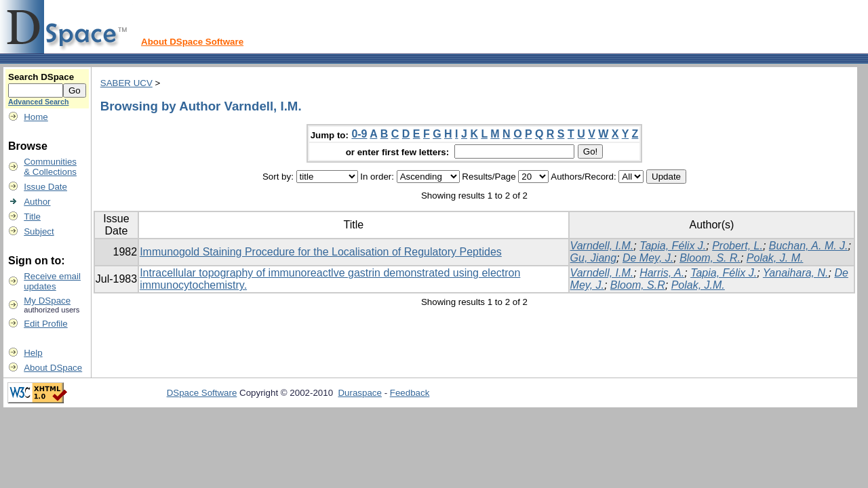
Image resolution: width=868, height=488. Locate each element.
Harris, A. (662, 273)
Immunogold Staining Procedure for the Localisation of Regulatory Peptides (321, 252)
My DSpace (47, 301)
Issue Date (45, 187)
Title (32, 217)
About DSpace (53, 368)
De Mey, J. (648, 258)
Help (33, 353)
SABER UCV (126, 83)
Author (37, 202)
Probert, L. (737, 246)
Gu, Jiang (593, 258)
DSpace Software (202, 393)
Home (36, 117)
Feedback (410, 393)
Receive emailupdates (52, 281)
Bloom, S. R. (710, 258)
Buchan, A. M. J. (809, 246)
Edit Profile (45, 324)
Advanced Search (38, 102)
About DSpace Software (192, 42)
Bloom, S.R (638, 285)
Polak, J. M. (775, 258)
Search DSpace (41, 77)
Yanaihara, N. (796, 273)
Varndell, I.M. (602, 246)
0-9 (359, 134)
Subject (39, 231)
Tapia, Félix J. (673, 246)
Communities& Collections (50, 167)
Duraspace (359, 393)
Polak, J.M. (698, 285)
